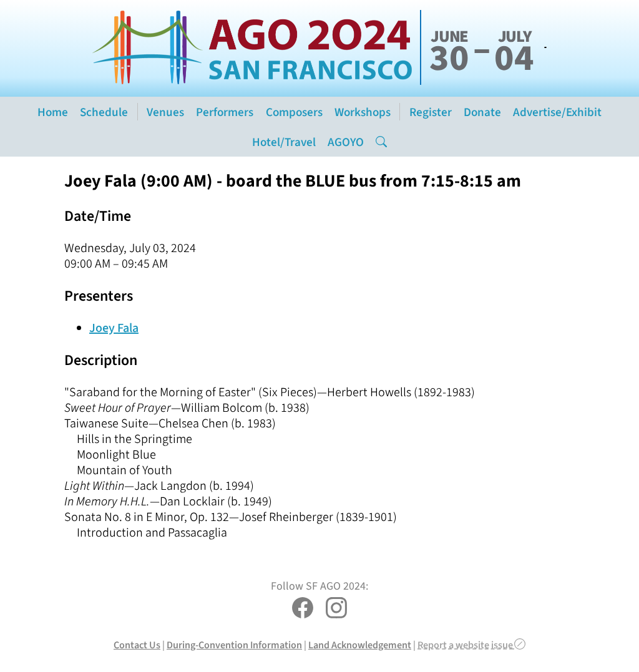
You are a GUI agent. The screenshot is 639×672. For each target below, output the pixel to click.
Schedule (104, 112)
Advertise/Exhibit (557, 112)
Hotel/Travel (284, 142)
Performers (225, 112)
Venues (165, 112)
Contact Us (137, 645)
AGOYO (346, 142)
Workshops (363, 112)
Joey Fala (114, 328)
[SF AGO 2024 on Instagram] (336, 609)
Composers (294, 112)
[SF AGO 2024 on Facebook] (303, 609)
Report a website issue (471, 645)
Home (53, 112)
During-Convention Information (234, 645)
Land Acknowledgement (360, 645)
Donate (482, 112)
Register (431, 112)
